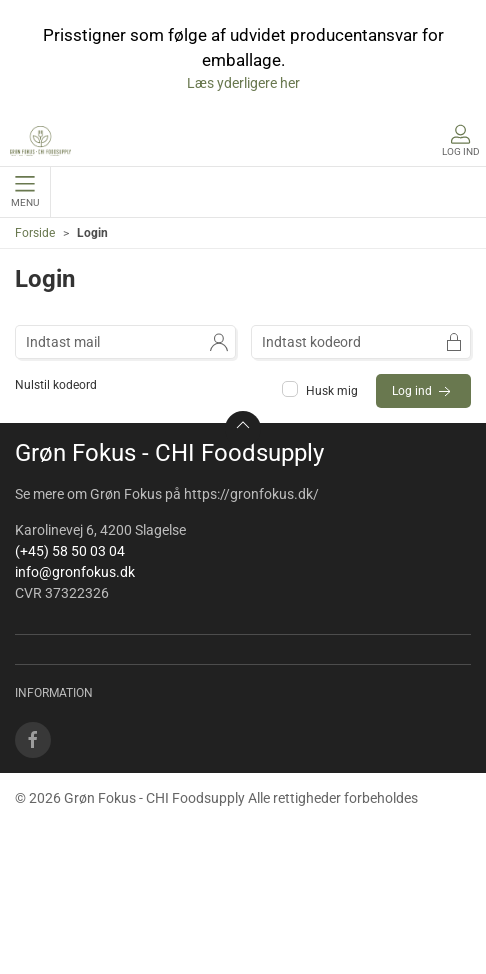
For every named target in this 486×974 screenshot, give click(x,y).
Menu (25, 192)
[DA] (40, 141)
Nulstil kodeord (56, 385)
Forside (35, 233)
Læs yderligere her (243, 83)
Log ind (423, 392)
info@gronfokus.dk (75, 572)
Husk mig (321, 391)
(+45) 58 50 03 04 (70, 551)
